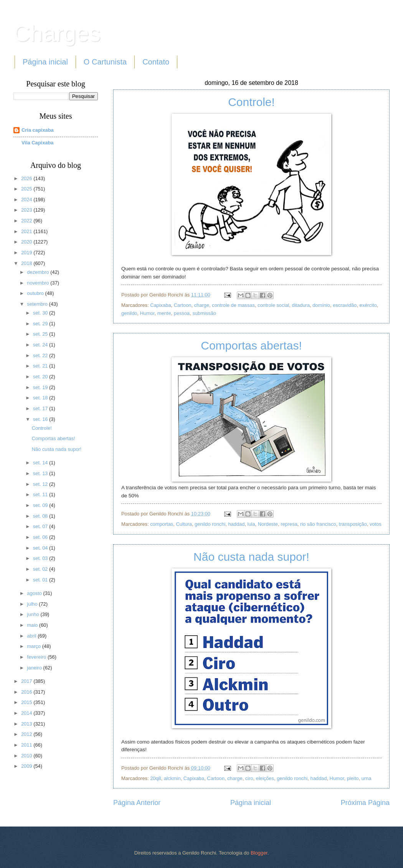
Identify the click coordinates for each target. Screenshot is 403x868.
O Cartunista (105, 62)
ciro (249, 778)
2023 (27, 210)
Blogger (259, 853)
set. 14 (41, 463)
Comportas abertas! (251, 345)
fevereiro (37, 657)
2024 (27, 200)
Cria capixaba (38, 130)
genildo (129, 313)
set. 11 (41, 494)
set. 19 (41, 387)
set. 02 (41, 569)
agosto (35, 593)
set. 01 (41, 580)
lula (251, 524)
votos (376, 524)
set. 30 (41, 313)
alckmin (172, 778)
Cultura (184, 524)
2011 (27, 745)
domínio (321, 305)
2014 (27, 713)
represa (289, 524)
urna (367, 778)
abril (32, 636)
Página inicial (45, 62)
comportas (162, 524)
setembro (38, 304)
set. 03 (41, 558)
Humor (147, 313)
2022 (27, 221)
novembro (39, 283)
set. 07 (41, 526)
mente (164, 313)
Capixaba (160, 305)
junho (34, 614)
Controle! (251, 102)
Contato (156, 62)
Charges (57, 33)
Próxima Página (365, 803)
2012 (27, 734)
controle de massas (233, 305)
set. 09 (41, 505)
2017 (27, 681)
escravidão (345, 305)
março (34, 646)
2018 (27, 263)
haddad (236, 524)
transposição (353, 524)
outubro (36, 293)
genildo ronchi (210, 524)
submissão (204, 313)
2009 (27, 766)
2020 (27, 242)
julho (33, 604)
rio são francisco (318, 524)
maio (33, 625)
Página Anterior (137, 803)
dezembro (39, 272)
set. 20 (41, 377)
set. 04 (41, 548)
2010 (27, 756)
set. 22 (41, 355)
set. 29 (41, 324)
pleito (353, 778)
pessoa (182, 313)
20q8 (156, 778)
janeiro (35, 668)
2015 (27, 702)
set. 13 (41, 473)
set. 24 (41, 345)
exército (368, 305)
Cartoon (183, 305)
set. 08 (41, 516)
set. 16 (41, 419)
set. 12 (41, 484)
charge (202, 305)
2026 (27, 178)
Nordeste (268, 524)
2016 (27, 692)
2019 (27, 253)
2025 (27, 189)
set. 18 (41, 398)
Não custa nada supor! (251, 557)
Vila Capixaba (38, 143)
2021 (27, 231)
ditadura (301, 305)
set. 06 (41, 537)
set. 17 (41, 408)
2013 (27, 724)
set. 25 (41, 334)
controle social (273, 305)
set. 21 (41, 366)
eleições (265, 778)
